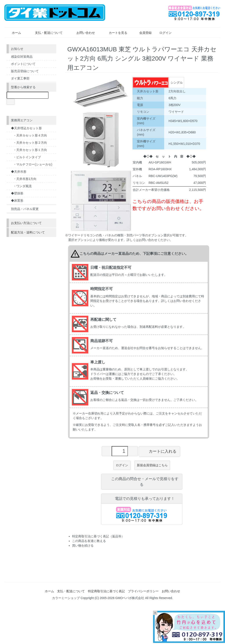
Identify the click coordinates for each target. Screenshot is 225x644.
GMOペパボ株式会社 (130, 598)
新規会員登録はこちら (152, 465)
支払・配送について (46, 33)
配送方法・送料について (28, 232)
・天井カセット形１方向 (30, 150)
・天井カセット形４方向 (30, 135)
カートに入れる (159, 451)
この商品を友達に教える (89, 541)
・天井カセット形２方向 (30, 143)
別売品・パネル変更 (25, 209)
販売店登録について (25, 71)
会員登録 (143, 33)
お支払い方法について (26, 223)
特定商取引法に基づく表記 (106, 591)
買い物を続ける (83, 545)
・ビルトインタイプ (27, 157)
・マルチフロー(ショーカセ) (33, 164)
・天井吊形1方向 (25, 179)
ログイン (163, 33)
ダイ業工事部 (20, 78)
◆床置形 (17, 201)
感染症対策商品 (22, 57)
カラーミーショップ (66, 598)
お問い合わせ (83, 33)
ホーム (13, 33)
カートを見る (115, 33)
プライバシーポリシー (143, 591)
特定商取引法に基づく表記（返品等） (98, 536)
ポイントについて (23, 64)
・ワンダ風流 (22, 186)
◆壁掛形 (17, 193)
